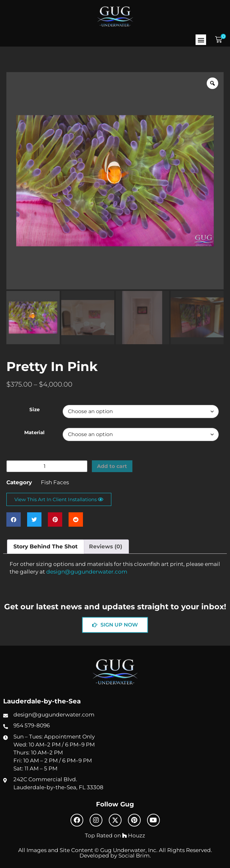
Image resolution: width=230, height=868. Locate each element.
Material (34, 433)
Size (34, 410)
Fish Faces (55, 482)
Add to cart (113, 466)
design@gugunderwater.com (87, 572)
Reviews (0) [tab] (106, 546)
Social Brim (134, 856)
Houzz (134, 835)
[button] (201, 40)
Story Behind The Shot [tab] (45, 546)
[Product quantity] (47, 466)
